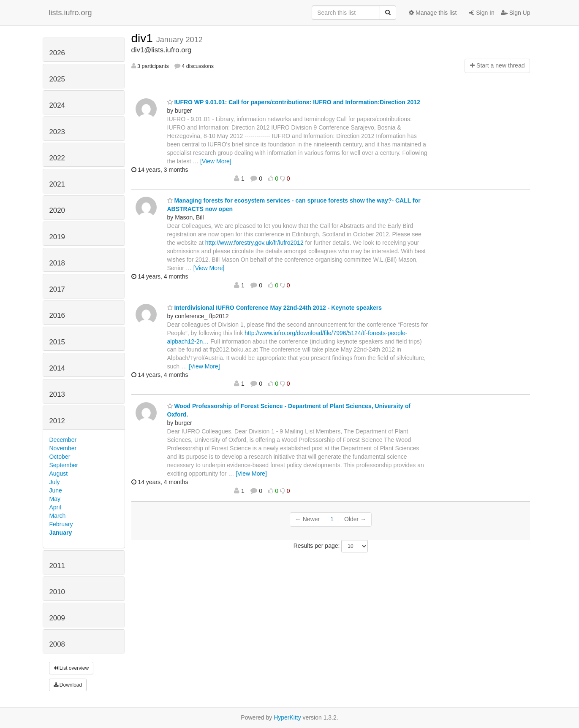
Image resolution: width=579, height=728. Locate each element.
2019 (57, 237)
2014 (57, 368)
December (63, 440)
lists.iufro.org (71, 13)
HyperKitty (287, 717)
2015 (57, 342)
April (55, 507)
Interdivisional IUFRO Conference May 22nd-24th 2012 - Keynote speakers (275, 308)
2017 (57, 289)
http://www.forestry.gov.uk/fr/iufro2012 (254, 243)
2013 (57, 394)
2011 (57, 566)
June (56, 490)
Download (68, 685)
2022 (57, 158)
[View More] (216, 161)
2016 (57, 315)
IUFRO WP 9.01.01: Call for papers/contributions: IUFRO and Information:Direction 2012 (294, 102)
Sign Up (516, 13)
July (55, 482)
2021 (57, 184)
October (60, 457)
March (58, 516)
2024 (57, 105)
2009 (57, 618)
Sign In (482, 13)
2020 (57, 210)
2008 (57, 644)
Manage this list (433, 13)
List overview (71, 668)
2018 (57, 263)
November (63, 448)
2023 (57, 132)
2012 (57, 421)
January (61, 533)
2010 (57, 592)
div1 (144, 38)
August (59, 474)
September (64, 465)
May (55, 499)
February (61, 524)
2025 (57, 79)
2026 (57, 53)
